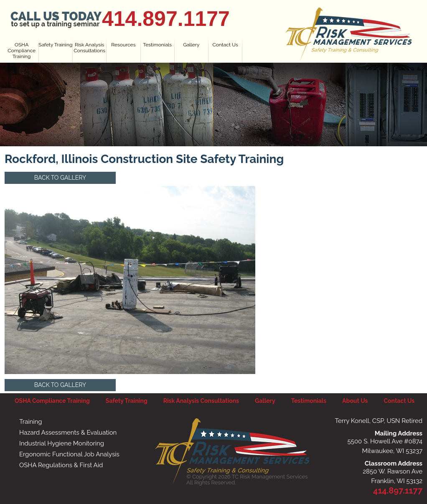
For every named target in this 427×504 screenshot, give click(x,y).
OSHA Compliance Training (22, 51)
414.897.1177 (166, 19)
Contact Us (225, 45)
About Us (355, 401)
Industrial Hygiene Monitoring (62, 443)
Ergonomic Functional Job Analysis (69, 454)
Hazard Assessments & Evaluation (68, 433)
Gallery (191, 45)
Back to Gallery (60, 178)
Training (31, 422)
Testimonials (157, 45)
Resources (123, 45)
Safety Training (55, 45)
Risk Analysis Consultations (89, 48)
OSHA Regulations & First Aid (61, 465)
